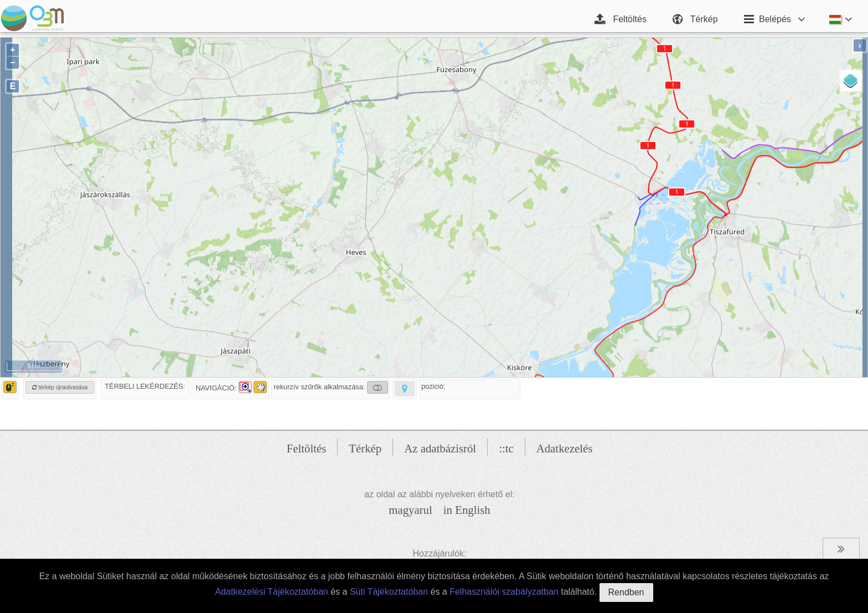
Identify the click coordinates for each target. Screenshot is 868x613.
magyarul (410, 510)
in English (467, 510)
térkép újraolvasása (60, 387)
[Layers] (851, 81)
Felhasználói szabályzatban (504, 592)
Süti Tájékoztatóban (389, 592)
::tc (506, 448)
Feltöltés (307, 448)
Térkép (365, 448)
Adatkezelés (565, 448)
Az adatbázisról (440, 448)
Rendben (626, 592)
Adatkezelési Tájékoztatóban (271, 592)
